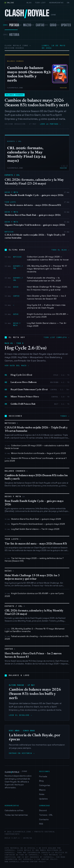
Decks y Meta (15, 497)
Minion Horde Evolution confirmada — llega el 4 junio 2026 (35, 453)
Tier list (40, 3)
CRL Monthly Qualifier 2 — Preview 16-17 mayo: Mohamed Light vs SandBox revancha (35, 630)
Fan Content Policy (47, 859)
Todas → (65, 416)
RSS (41, 824)
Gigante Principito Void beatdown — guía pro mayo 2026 (35, 524)
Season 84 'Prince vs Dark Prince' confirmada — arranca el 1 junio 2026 (36, 460)
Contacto (44, 819)
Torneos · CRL (46, 815)
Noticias (11, 423)
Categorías (45, 785)
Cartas (10, 649)
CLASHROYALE (16, 772)
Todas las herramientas (16, 815)
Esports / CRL (15, 606)
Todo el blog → (60, 250)
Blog (29, 3)
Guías (9, 571)
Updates (43, 799)
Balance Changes (15, 95)
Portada (43, 776)
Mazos (42, 790)
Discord (43, 810)
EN (68, 3)
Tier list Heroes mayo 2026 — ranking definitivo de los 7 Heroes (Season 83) (34, 560)
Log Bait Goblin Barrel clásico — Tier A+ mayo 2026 (32, 529)
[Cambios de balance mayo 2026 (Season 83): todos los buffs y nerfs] (37, 73)
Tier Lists (13, 539)
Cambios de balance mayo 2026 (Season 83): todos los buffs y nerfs (37, 103)
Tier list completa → (56, 337)
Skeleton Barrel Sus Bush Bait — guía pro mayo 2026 (33, 519)
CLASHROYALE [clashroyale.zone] (30, 13)
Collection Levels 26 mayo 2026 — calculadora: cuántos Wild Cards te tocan (37, 447)
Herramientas (56, 3)
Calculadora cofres (14, 810)
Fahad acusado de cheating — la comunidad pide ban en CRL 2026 (37, 638)
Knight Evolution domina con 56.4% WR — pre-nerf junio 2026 (34, 595)
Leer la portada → (50, 124)
